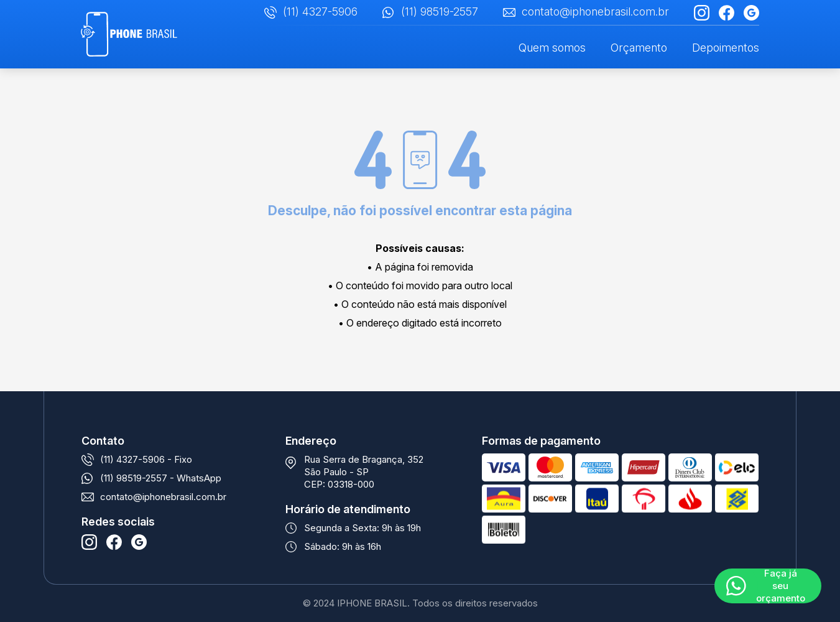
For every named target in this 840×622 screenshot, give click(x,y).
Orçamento (639, 48)
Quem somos (552, 48)
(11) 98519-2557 (440, 12)
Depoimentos (726, 48)
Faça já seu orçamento (781, 586)
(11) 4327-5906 (320, 12)
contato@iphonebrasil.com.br (595, 12)
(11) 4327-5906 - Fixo (146, 459)
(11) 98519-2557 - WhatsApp (161, 478)
